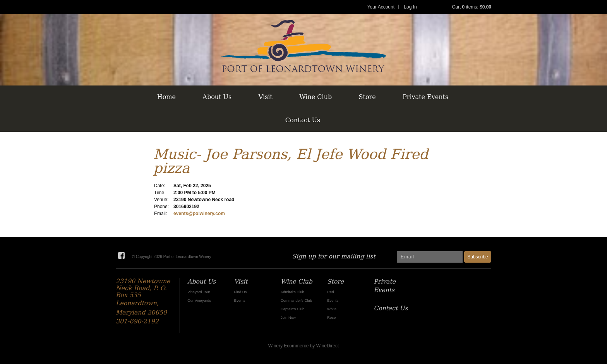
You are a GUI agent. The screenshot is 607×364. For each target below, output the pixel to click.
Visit (266, 97)
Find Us (241, 292)
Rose (331, 317)
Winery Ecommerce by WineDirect (304, 346)
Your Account (381, 7)
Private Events (425, 97)
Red (330, 292)
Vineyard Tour (199, 292)
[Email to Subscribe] (430, 257)
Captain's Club (293, 309)
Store (367, 97)
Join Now (288, 317)
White (332, 309)
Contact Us (303, 120)
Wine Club (316, 97)
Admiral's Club (292, 292)
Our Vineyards (199, 300)
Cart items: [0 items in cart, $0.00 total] (472, 7)
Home (166, 97)
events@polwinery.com (199, 214)
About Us (217, 97)
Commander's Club (296, 300)
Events (240, 300)
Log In (410, 7)
